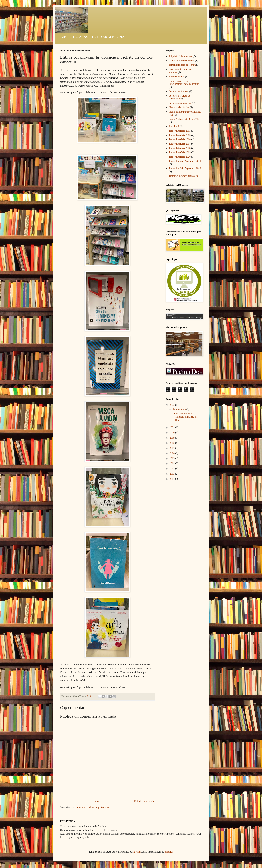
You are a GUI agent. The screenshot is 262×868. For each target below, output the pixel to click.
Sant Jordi (174, 126)
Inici (97, 801)
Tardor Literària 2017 (180, 144)
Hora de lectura (177, 77)
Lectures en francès (179, 91)
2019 (172, 438)
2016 (172, 453)
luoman (137, 852)
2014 (172, 463)
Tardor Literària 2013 (180, 131)
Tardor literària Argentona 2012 (185, 168)
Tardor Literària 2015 (180, 135)
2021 (172, 427)
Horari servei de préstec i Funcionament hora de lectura (184, 83)
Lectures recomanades (180, 103)
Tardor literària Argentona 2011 (185, 161)
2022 (172, 405)
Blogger (169, 852)
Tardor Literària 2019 (180, 152)
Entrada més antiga (144, 801)
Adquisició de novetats (180, 56)
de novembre (179, 409)
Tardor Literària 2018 (180, 148)
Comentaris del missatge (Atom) (92, 807)
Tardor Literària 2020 (180, 157)
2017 (172, 448)
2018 (172, 443)
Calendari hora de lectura (182, 61)
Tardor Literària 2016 (180, 139)
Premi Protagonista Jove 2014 (184, 119)
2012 (172, 474)
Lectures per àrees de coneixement (180, 97)
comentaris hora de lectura (182, 65)
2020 (172, 433)
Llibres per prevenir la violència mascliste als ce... (185, 417)
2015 (172, 458)
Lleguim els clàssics (179, 107)
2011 (172, 479)
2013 (172, 469)
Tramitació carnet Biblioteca (183, 176)
